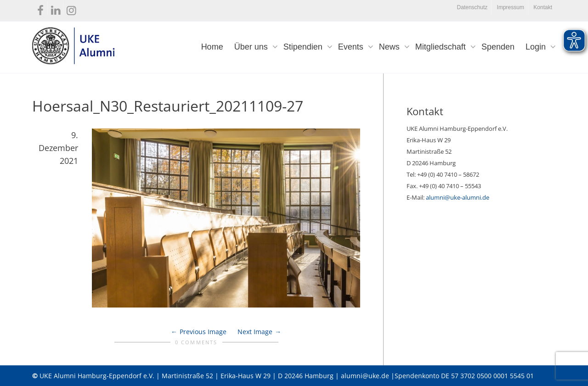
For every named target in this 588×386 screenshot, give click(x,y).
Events (352, 47)
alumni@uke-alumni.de (458, 197)
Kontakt (543, 7)
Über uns (252, 47)
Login (537, 47)
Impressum (511, 7)
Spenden (498, 47)
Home (212, 47)
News (390, 47)
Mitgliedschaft (442, 47)
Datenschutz (472, 7)
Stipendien (304, 47)
